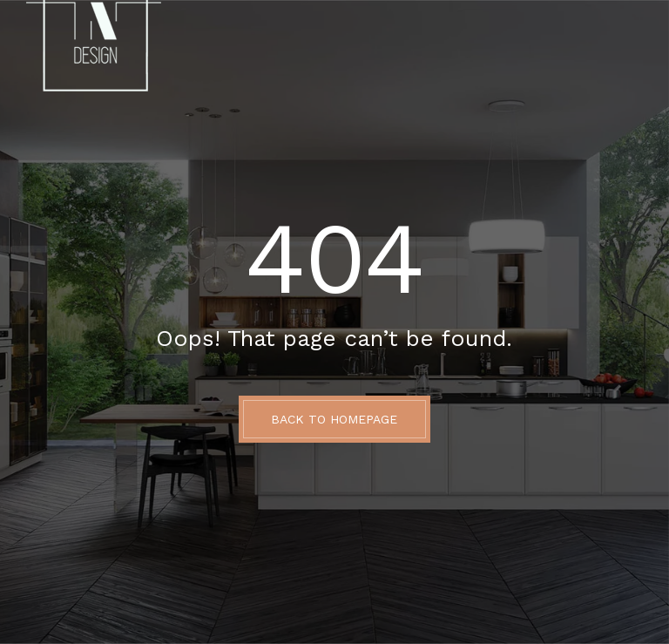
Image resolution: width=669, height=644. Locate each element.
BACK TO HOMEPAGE (334, 419)
